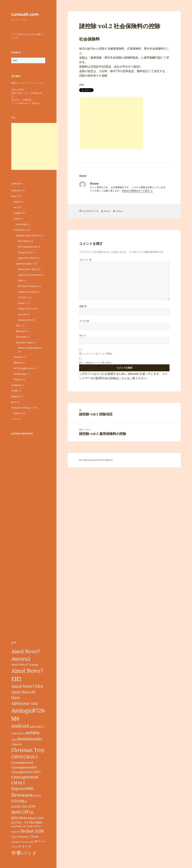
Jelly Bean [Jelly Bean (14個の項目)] (19, 818)
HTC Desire (24, 241)
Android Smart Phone (27, 235)
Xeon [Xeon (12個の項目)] (35, 836)
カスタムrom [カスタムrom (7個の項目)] (27, 842)
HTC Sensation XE (27, 247)
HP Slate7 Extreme (28, 286)
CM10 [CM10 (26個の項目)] (17, 757)
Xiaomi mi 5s (25, 252)
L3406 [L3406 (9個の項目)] (40, 818)
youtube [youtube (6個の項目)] (15, 842)
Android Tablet (24, 264)
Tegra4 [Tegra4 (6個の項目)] (15, 837)
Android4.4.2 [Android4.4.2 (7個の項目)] (18, 733)
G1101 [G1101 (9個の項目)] (37, 796)
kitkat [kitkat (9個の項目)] (32, 818)
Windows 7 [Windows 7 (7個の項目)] (25, 837)
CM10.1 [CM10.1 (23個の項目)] (31, 757)
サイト (83, 336)
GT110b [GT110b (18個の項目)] (18, 801)
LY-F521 (22, 297)
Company (16, 385)
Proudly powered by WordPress (96, 460)
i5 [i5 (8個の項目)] (26, 802)
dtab (20, 281)
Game (17, 219)
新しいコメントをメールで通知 (96, 354)
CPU (18, 326)
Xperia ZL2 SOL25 (28, 258)
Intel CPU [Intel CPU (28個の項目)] (21, 812)
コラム (15, 419)
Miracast (20, 331)
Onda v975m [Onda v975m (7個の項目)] (34, 826)
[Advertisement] (35, 146)
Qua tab (22, 314)
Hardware (19, 230)
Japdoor (15, 396)
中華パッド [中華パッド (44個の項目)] (24, 853)
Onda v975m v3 (26, 309)
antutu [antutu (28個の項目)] (33, 732)
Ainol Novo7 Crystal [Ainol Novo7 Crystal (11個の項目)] (25, 665)
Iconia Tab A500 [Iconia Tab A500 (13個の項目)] (23, 806)
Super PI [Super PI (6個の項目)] (15, 832)
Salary (17, 413)
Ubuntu (18, 379)
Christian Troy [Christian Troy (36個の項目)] (28, 750)
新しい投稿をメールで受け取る (96, 363)
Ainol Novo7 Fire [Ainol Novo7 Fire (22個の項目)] (27, 686)
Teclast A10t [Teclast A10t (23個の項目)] (32, 831)
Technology (20, 374)
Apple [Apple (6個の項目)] (14, 740)
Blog (14, 196)
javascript (21, 224)
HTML (15, 391)
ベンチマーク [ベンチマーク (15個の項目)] (21, 846)
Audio (17, 202)
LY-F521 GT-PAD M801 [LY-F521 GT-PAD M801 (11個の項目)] (27, 822)
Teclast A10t (24, 320)
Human (18, 357)
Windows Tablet (24, 342)
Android (16, 190)
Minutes (18, 363)
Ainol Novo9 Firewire (30, 275)
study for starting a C (22, 408)
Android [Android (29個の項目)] (20, 726)
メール (84, 321)
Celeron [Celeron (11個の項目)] (16, 744)
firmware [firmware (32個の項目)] (22, 795)
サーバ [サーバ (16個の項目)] (39, 841)
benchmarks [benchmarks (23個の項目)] (30, 739)
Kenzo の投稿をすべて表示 (136, 191)
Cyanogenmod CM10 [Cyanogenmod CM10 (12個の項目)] (26, 772)
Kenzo (107, 211)
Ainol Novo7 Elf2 (27, 269)
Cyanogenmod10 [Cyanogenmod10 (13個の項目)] (24, 767)
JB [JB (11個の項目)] (32, 812)
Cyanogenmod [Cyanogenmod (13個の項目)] (22, 762)
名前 (83, 306)
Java (14, 402)
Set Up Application (23, 368)
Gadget (17, 213)
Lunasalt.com (25, 14)
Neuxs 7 (22, 303)
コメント (85, 260)
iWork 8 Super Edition (30, 348)
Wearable (21, 337)
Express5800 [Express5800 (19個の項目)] (22, 789)
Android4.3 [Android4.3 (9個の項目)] (37, 727)
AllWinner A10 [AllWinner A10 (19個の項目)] (24, 703)
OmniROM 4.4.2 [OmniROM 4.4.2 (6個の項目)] (19, 826)
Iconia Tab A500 (27, 292)
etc (15, 207)
